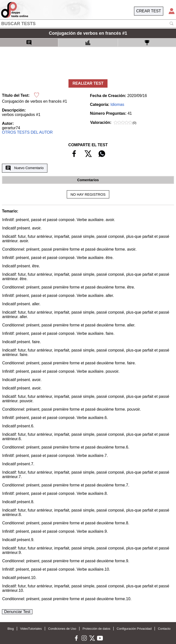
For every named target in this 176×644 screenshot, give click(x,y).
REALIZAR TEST (88, 83)
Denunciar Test (17, 612)
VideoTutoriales (31, 629)
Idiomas (117, 105)
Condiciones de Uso (62, 629)
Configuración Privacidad (134, 629)
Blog (11, 629)
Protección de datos (96, 629)
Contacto (164, 629)
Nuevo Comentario (25, 168)
